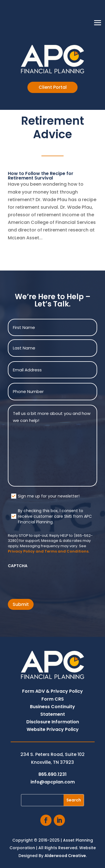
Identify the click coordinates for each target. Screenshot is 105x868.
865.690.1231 (53, 774)
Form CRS (53, 699)
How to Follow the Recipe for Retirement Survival (41, 176)
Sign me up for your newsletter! (49, 496)
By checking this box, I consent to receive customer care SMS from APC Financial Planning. (55, 516)
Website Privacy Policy (53, 729)
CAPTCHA (18, 566)
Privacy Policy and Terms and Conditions (48, 551)
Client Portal (53, 87)
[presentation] (50, 582)
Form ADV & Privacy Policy (53, 691)
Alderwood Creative (65, 856)
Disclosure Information (53, 722)
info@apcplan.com (53, 782)
